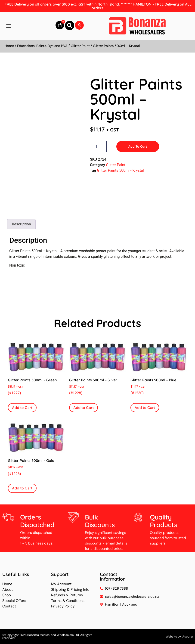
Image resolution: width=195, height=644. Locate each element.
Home (9, 46)
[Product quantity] (98, 146)
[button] (8, 26)
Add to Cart (138, 146)
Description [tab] (21, 224)
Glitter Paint (80, 46)
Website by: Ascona (179, 636)
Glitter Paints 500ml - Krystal (120, 170)
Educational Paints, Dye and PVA (42, 46)
